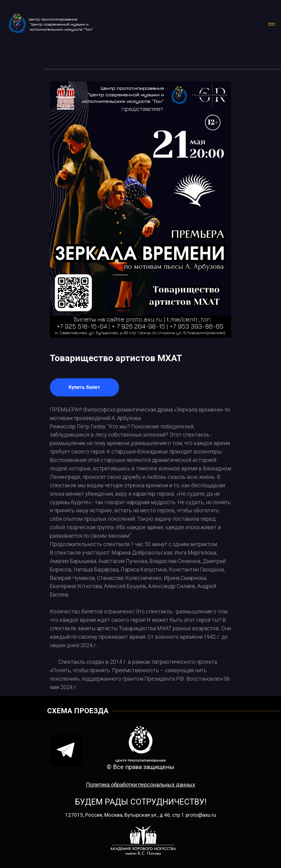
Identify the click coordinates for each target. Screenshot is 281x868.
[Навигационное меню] (272, 24)
